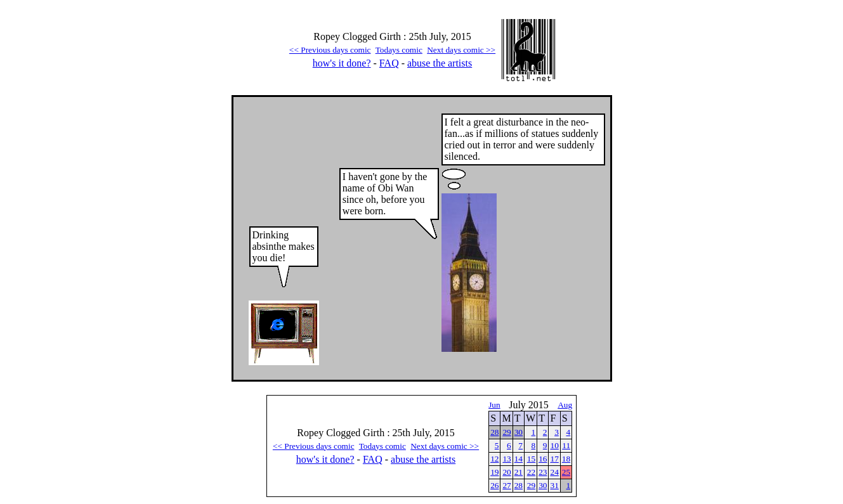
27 (506, 485)
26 (494, 485)
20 (506, 472)
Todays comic (399, 50)
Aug (565, 405)
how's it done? (342, 63)
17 (554, 459)
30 (519, 432)
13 (506, 459)
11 (566, 445)
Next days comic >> (461, 50)
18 (566, 459)
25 (566, 472)
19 (494, 472)
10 (554, 445)
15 (531, 459)
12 (494, 459)
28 (494, 432)
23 (543, 472)
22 (531, 472)
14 (519, 459)
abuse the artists (440, 63)
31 (554, 485)
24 (554, 472)
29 (506, 432)
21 (519, 472)
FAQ (389, 63)
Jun (494, 405)
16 (543, 459)
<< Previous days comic (330, 50)
